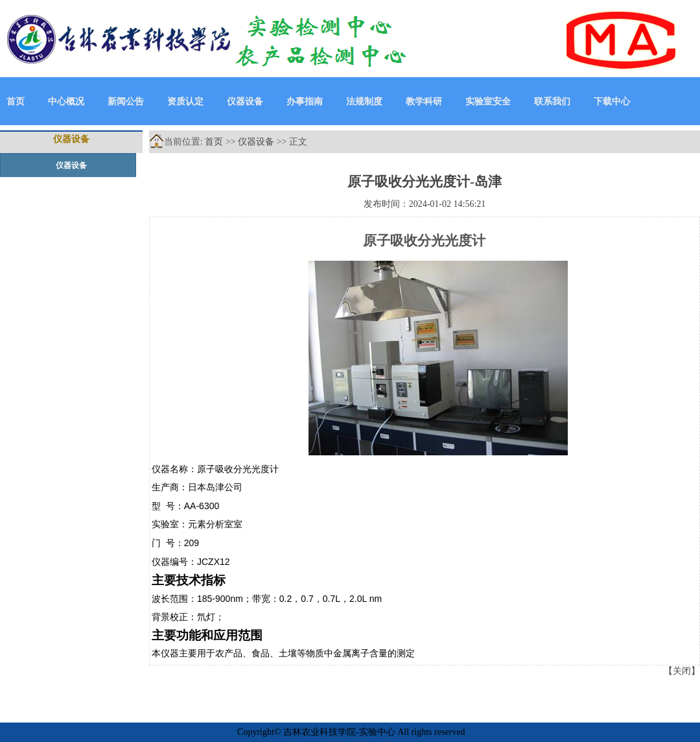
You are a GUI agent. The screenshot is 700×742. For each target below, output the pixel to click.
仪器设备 (245, 102)
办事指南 (305, 102)
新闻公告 (126, 102)
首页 (16, 102)
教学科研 (424, 102)
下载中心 (612, 102)
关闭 (682, 671)
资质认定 (185, 102)
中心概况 (66, 102)
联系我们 (552, 102)
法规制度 (364, 102)
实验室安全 (488, 102)
